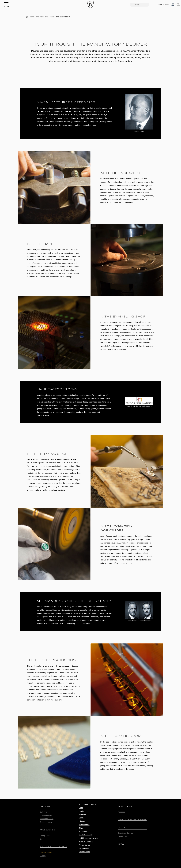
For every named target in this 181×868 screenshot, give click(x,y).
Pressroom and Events (132, 820)
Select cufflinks (46, 815)
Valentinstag (84, 848)
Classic (82, 821)
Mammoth (83, 831)
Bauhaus (83, 818)
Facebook (122, 812)
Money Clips (45, 836)
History (43, 856)
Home (31, 17)
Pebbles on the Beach (88, 838)
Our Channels (127, 806)
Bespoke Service (47, 819)
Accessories (47, 830)
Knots (81, 811)
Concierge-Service (126, 833)
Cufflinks (46, 806)
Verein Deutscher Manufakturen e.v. (139, 406)
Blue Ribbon (84, 825)
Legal (122, 844)
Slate (81, 828)
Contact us (122, 836)
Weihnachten (85, 852)
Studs (42, 839)
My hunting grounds (87, 804)
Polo (81, 808)
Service (123, 827)
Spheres (82, 814)
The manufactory (47, 852)
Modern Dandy (85, 835)
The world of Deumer (45, 17)
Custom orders (46, 822)
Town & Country (86, 842)
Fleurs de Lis (84, 845)
